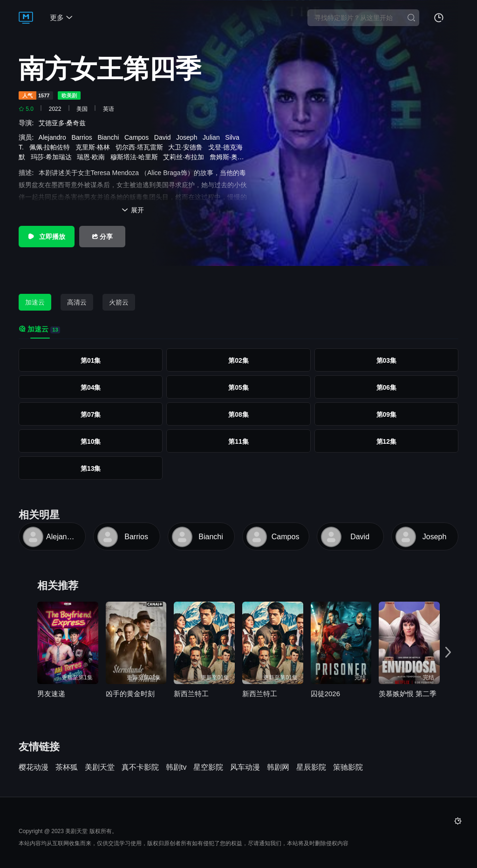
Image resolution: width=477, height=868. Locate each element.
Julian (213, 137)
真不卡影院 (140, 767)
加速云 (35, 302)
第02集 (238, 360)
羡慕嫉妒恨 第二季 (408, 694)
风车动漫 (245, 767)
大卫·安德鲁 (187, 147)
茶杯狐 (67, 767)
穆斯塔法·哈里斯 (136, 157)
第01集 (91, 360)
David (164, 137)
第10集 (91, 441)
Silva (234, 137)
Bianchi (110, 137)
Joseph (188, 137)
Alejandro (54, 137)
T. (23, 147)
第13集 (91, 468)
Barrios (83, 137)
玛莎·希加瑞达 (53, 157)
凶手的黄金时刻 (130, 694)
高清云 (77, 302)
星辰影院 (311, 767)
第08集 (238, 414)
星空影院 (208, 767)
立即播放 (47, 237)
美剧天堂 (100, 767)
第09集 (387, 414)
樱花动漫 (34, 767)
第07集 (91, 414)
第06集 (387, 387)
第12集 (387, 441)
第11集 (238, 441)
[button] (448, 652)
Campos (138, 137)
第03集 (387, 360)
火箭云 (119, 302)
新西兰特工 (191, 694)
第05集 (238, 387)
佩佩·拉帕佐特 (52, 147)
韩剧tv (176, 767)
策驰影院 (348, 767)
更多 (61, 17)
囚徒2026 (325, 694)
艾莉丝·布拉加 (185, 157)
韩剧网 (278, 767)
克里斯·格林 (95, 147)
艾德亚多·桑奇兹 (64, 123)
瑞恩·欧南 (93, 157)
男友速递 (51, 694)
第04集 (91, 387)
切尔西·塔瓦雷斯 (141, 147)
